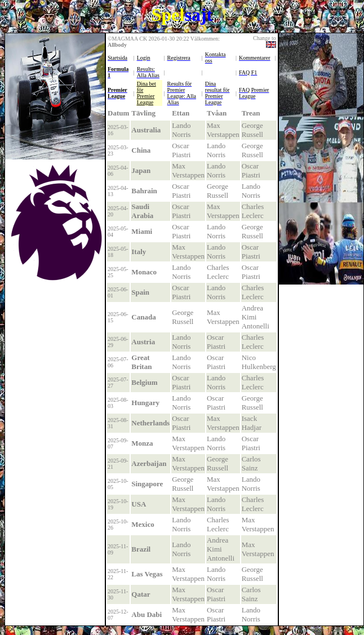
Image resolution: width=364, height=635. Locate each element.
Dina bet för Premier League (147, 93)
